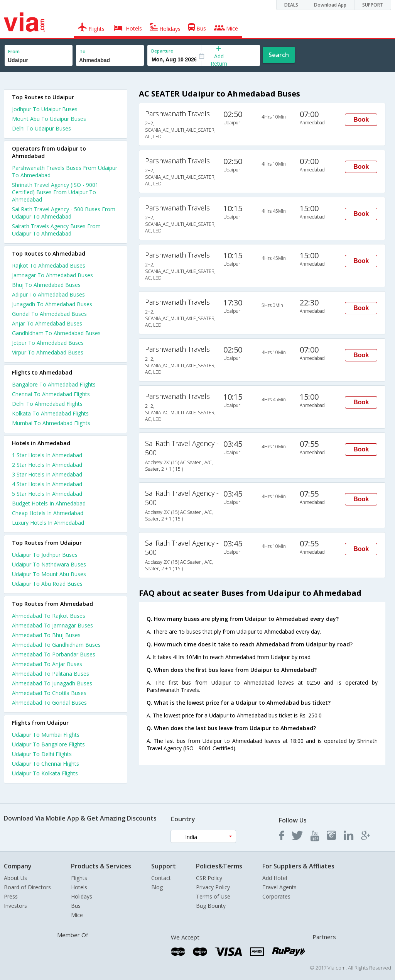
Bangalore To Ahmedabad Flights (54, 384)
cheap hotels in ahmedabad (48, 513)
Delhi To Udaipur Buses (41, 128)
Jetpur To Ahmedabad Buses (48, 343)
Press (11, 896)
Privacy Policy (213, 887)
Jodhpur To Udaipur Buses (45, 109)
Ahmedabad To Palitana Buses (51, 674)
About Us (15, 878)
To (83, 52)
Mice (77, 915)
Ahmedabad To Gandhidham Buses (56, 645)
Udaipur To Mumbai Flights (46, 735)
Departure (162, 51)
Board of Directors (27, 887)
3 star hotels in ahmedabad (47, 474)
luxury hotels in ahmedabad (48, 523)
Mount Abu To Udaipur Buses (49, 119)
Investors (15, 906)
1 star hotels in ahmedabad (47, 455)
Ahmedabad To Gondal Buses (49, 703)
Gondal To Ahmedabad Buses (49, 314)
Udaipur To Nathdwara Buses (49, 564)
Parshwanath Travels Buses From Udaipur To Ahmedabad (65, 171)
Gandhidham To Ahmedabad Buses (56, 333)
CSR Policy (209, 878)
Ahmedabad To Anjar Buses (47, 664)
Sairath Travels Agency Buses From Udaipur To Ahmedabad (56, 230)
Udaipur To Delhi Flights (42, 754)
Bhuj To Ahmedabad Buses (46, 285)
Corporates (276, 896)
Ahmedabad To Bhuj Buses (46, 635)
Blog (157, 887)
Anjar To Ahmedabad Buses (47, 323)
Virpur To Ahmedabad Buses (48, 352)
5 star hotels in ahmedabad (47, 494)
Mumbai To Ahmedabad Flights (51, 423)
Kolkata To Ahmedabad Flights (50, 413)
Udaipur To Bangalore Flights (48, 744)
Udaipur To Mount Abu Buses (49, 574)
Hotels (79, 887)
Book (361, 120)
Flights (79, 878)
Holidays (82, 896)
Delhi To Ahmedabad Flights (47, 404)
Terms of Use (213, 896)
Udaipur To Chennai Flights (46, 764)
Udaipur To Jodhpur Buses (45, 555)
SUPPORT (373, 5)
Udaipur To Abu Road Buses (47, 584)
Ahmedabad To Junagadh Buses (52, 683)
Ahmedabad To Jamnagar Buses (52, 625)
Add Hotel (275, 878)
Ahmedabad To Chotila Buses (49, 693)
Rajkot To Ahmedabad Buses (49, 265)
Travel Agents (279, 887)
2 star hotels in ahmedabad (47, 465)
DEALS (291, 5)
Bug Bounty (211, 906)
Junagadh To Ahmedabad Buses (52, 304)
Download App (330, 5)
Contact (161, 878)
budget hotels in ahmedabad (49, 503)
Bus (76, 906)
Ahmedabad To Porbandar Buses (54, 654)
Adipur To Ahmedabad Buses (48, 294)
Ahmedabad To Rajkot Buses (49, 616)
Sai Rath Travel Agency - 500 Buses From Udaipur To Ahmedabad (64, 213)
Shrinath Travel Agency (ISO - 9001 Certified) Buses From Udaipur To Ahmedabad (55, 192)
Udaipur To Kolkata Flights (45, 773)
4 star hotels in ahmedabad (47, 484)
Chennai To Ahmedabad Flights (51, 394)
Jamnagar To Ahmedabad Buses (52, 275)
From (14, 52)
